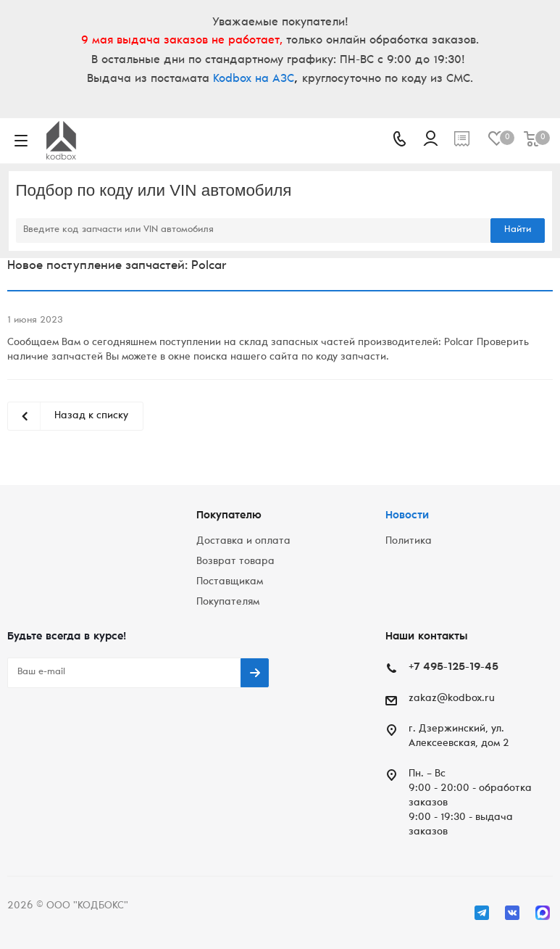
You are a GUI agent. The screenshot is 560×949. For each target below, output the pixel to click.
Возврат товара (235, 562)
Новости (407, 516)
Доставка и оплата (243, 542)
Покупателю (229, 516)
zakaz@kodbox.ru (452, 699)
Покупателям (228, 602)
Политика (409, 542)
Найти (518, 230)
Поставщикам (230, 582)
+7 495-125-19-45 (454, 667)
